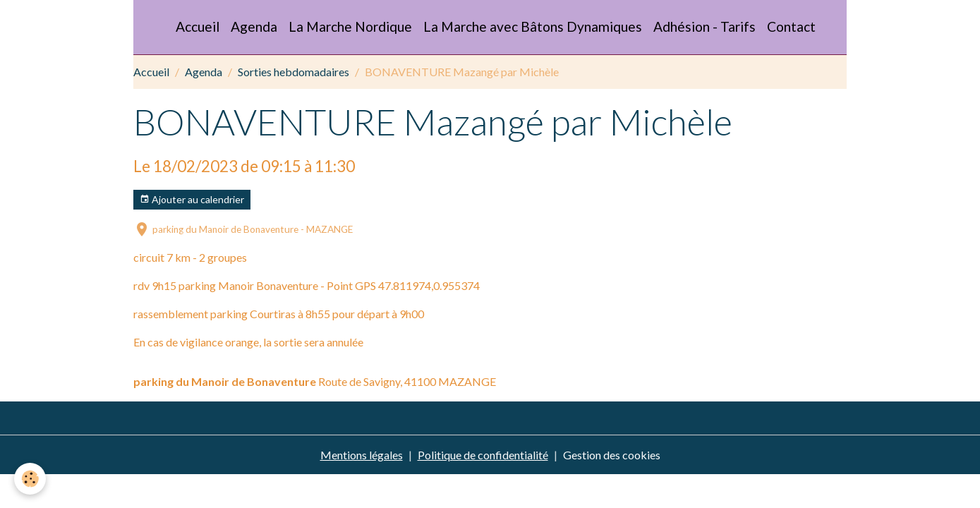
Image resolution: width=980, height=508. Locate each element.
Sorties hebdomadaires (294, 72)
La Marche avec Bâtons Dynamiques (533, 26)
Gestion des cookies (612, 455)
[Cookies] (30, 479)
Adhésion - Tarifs (704, 26)
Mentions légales (362, 455)
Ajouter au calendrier (192, 200)
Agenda (254, 26)
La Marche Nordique (350, 26)
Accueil (198, 26)
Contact (791, 26)
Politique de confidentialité (483, 455)
